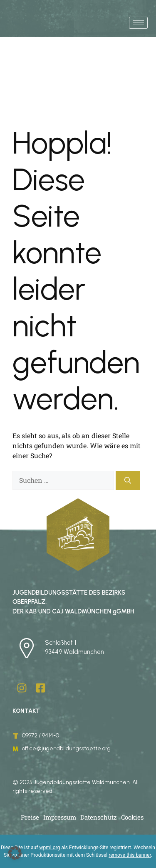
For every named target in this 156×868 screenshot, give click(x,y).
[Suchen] (128, 480)
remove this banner (130, 855)
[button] (15, 853)
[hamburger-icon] (138, 23)
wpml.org (50, 848)
